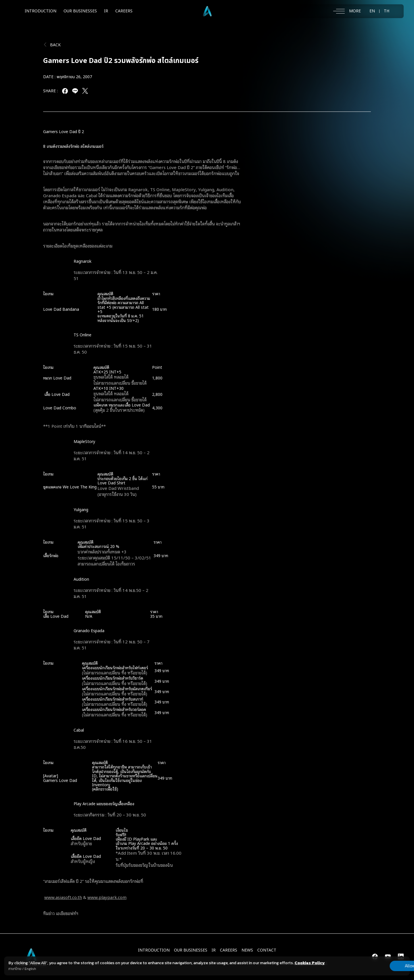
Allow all (380, 966)
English (30, 969)
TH (387, 11)
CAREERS (124, 11)
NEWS (247, 950)
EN (372, 11)
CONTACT (267, 950)
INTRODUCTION (41, 11)
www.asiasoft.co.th (63, 897)
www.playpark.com (107, 897)
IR (106, 11)
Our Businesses (191, 950)
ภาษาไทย (15, 969)
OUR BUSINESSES (80, 11)
